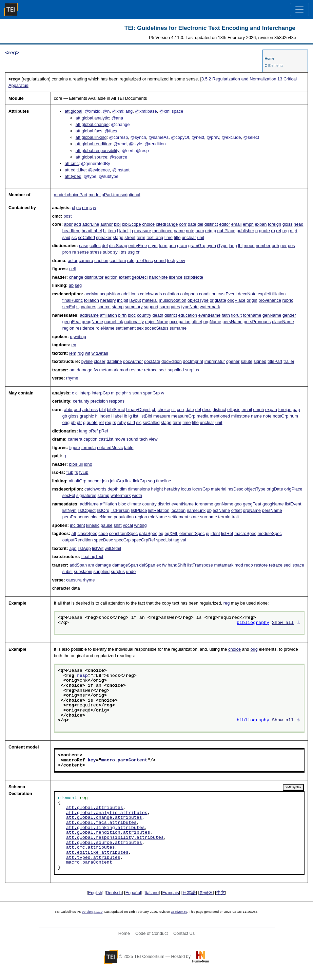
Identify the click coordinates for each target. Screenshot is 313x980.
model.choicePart (71, 195)
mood (249, 246)
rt (296, 231)
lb (125, 416)
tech (171, 261)
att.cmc (72, 163)
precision (99, 401)
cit (173, 410)
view (181, 261)
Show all (283, 623)
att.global (74, 111)
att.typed (73, 176)
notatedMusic (110, 448)
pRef (104, 431)
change (76, 277)
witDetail (100, 353)
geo (238, 504)
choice (148, 224)
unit (201, 237)
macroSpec (245, 533)
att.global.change (92, 124)
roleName (105, 328)
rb (273, 231)
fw (96, 370)
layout (135, 300)
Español (133, 893)
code (103, 533)
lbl (240, 246)
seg (79, 285)
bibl (117, 224)
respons (117, 401)
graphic (87, 416)
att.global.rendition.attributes (108, 833)
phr (85, 208)
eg (74, 345)
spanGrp (151, 393)
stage (118, 237)
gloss (288, 224)
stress (96, 252)
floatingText (92, 557)
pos (291, 246)
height (157, 489)
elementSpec (192, 533)
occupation (180, 322)
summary (134, 307)
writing (80, 337)
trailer (289, 361)
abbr (69, 224)
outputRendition (78, 540)
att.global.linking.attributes (105, 828)
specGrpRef (143, 540)
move (120, 439)
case (84, 246)
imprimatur (215, 361)
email (237, 224)
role (131, 261)
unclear (189, 237)
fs (76, 472)
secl (163, 370)
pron (67, 252)
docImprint (193, 361)
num (200, 231)
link (128, 481)
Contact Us (184, 933)
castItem (118, 261)
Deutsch (114, 893)
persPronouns (257, 322)
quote (265, 231)
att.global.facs (89, 131)
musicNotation (172, 300)
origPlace (236, 300)
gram (182, 246)
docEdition (172, 361)
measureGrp (183, 416)
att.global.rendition (93, 144)
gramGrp (197, 246)
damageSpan (125, 565)
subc (107, 252)
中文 (221, 893)
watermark (210, 307)
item (112, 231)
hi (105, 231)
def (105, 246)
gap (296, 410)
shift (118, 525)
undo (131, 571)
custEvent (227, 294)
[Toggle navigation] (299, 10)
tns (124, 252)
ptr (79, 422)
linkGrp (140, 481)
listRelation (159, 510)
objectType (198, 300)
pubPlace (226, 231)
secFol (69, 307)
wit (87, 353)
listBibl (146, 416)
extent (125, 277)
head (298, 224)
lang (233, 246)
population (124, 517)
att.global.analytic (92, 118)
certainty (81, 401)
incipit (123, 300)
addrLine (91, 224)
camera (86, 261)
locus (186, 489)
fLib (70, 472)
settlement (126, 328)
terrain (224, 517)
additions (130, 294)
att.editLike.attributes (97, 853)
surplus (192, 370)
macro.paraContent (124, 760)
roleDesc (144, 261)
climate (134, 504)
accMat (91, 294)
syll (116, 252)
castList (106, 439)
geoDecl (140, 277)
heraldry (108, 300)
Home (269, 58)
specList (164, 540)
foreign (275, 224)
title (177, 237)
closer (100, 361)
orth (275, 246)
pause (107, 525)
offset (197, 322)
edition (111, 277)
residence (85, 328)
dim (123, 489)
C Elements (274, 66)
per (284, 246)
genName (272, 315)
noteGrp (280, 416)
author (106, 224)
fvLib (84, 472)
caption (101, 261)
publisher (246, 231)
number (263, 246)
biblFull (76, 464)
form (163, 246)
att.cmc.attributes (91, 848)
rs (292, 231)
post (67, 216)
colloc (95, 246)
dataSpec (148, 533)
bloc (132, 315)
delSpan (147, 565)
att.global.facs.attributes (101, 823)
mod (124, 370)
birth (122, 315)
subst (68, 571)
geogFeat (72, 322)
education (188, 315)
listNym (70, 510)
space (298, 565)
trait (235, 517)
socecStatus (157, 328)
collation (171, 294)
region (69, 328)
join (105, 481)
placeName (283, 322)
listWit (98, 548)
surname (178, 328)
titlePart (275, 361)
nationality (134, 322)
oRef (93, 431)
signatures (86, 307)
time (169, 237)
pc (79, 208)
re (74, 252)
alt (71, 481)
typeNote (190, 307)
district (171, 315)
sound (160, 261)
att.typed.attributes (93, 858)
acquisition (110, 294)
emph (248, 224)
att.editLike (75, 170)
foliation (92, 300)
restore (136, 370)
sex (140, 328)
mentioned (162, 231)
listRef (227, 533)
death (158, 315)
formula (89, 448)
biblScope (131, 224)
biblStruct (116, 410)
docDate (152, 361)
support (151, 307)
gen (172, 246)
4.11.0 (98, 912)
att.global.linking (91, 137)
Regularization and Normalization (239, 79)
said (66, 237)
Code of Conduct (152, 933)
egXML (171, 533)
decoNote (247, 294)
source (104, 307)
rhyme (72, 378)
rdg (81, 353)
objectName (157, 322)
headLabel (92, 231)
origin (252, 300)
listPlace (139, 510)
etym (153, 246)
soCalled (86, 237)
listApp (84, 548)
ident (215, 533)
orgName (212, 322)
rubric (288, 300)
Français (171, 893)
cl (73, 208)
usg (131, 252)
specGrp (122, 540)
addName (90, 315)
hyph (211, 246)
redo (249, 565)
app (73, 548)
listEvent (293, 504)
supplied (176, 370)
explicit (264, 294)
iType (222, 246)
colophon (189, 294)
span (137, 393)
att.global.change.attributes (104, 818)
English (95, 893)
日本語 (189, 893)
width (137, 495)
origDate (218, 300)
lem (73, 353)
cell (72, 269)
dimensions (139, 489)
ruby (122, 422)
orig (209, 231)
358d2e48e (179, 912)
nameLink (114, 322)
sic (74, 237)
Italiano (152, 893)
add (77, 224)
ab (71, 285)
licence (176, 277)
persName (232, 322)
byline (87, 361)
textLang (155, 237)
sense (83, 252)
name (179, 231)
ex (159, 565)
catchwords (151, 294)
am (73, 370)
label (124, 231)
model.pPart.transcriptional (114, 195)
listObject (87, 510)
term (141, 237)
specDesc (103, 540)
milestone (241, 416)
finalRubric (73, 300)
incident (77, 525)
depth (113, 489)
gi (208, 533)
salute (247, 361)
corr (183, 224)
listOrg (103, 510)
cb (154, 410)
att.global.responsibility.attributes (115, 838)
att (74, 533)
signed (260, 361)
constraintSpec (124, 533)
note (190, 231)
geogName (92, 322)
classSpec (87, 533)
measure (143, 231)
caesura (74, 580)
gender (289, 315)
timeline (163, 481)
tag (176, 540)
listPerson (120, 510)
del (200, 224)
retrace (151, 370)
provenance (270, 300)
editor (224, 224)
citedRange (167, 224)
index (105, 416)
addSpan (78, 565)
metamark (109, 370)
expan (261, 224)
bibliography (253, 623)
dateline (114, 361)
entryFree (138, 246)
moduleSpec (269, 533)
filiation (279, 294)
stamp (118, 307)
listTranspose (200, 565)
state (194, 517)
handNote (158, 277)
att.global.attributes (95, 808)
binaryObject (138, 410)
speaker (104, 237)
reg (286, 231)
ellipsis (234, 410)
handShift (177, 565)
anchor (94, 481)
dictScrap (118, 246)
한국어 (206, 893)
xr (138, 252)
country (144, 315)
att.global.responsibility (97, 151)
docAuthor (133, 361)
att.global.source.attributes (104, 843)
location (178, 510)
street (130, 237)
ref (279, 231)
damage (84, 370)
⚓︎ (298, 623)
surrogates (170, 307)
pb (73, 422)
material (150, 300)
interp (85, 393)
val (183, 540)
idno (88, 464)
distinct (211, 224)
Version (87, 912)
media (203, 416)
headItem (71, 231)
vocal (128, 525)
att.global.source (92, 157)
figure (75, 448)
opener (233, 361)
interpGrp (101, 393)
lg (131, 231)
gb (65, 416)
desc (207, 410)
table (129, 448)
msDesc (235, 489)
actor (73, 261)
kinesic (93, 525)
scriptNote (194, 277)
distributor (94, 277)
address (90, 410)
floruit (236, 315)
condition (208, 294)
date (192, 224)
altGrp (81, 481)
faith (226, 315)
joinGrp (117, 481)
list (136, 416)
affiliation (109, 315)
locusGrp (201, 489)
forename (252, 315)
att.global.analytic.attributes (107, 813)
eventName (209, 315)
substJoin (83, 571)
